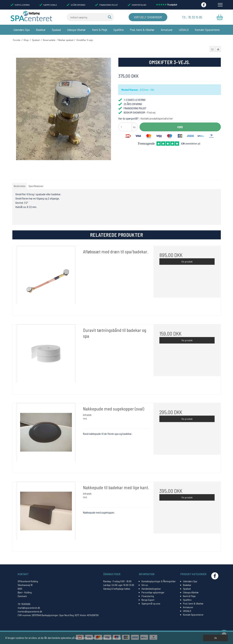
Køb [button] (180, 127)
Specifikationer (36, 186)
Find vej (151, 112)
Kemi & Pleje (100, 30)
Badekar (41, 30)
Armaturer (167, 30)
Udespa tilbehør (76, 30)
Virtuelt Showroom (148, 17)
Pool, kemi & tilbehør (142, 30)
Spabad (56, 30)
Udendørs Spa (21, 30)
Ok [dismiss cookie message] (216, 638)
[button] (212, 49)
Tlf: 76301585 (24, 604)
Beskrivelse (20, 186)
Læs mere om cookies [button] (109, 638)
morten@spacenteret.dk (30, 611)
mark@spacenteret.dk (29, 608)
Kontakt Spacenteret (207, 30)
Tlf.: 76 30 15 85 (192, 17)
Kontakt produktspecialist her (157, 118)
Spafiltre (119, 30)
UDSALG (184, 30)
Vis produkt (187, 262)
